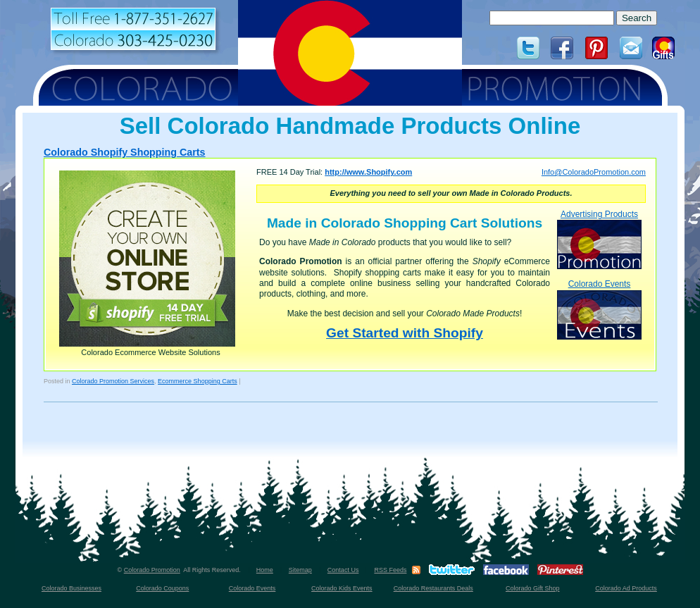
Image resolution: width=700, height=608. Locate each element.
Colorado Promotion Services (113, 381)
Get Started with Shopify (405, 333)
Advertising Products (599, 239)
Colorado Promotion (152, 570)
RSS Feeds (390, 570)
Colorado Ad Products (626, 588)
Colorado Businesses (71, 588)
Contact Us (343, 570)
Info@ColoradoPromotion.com (594, 172)
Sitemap (300, 570)
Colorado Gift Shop (533, 588)
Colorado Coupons (162, 588)
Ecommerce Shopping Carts (198, 381)
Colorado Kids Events (342, 588)
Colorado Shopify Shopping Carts (125, 152)
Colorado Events (599, 309)
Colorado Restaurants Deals (433, 588)
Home (265, 570)
